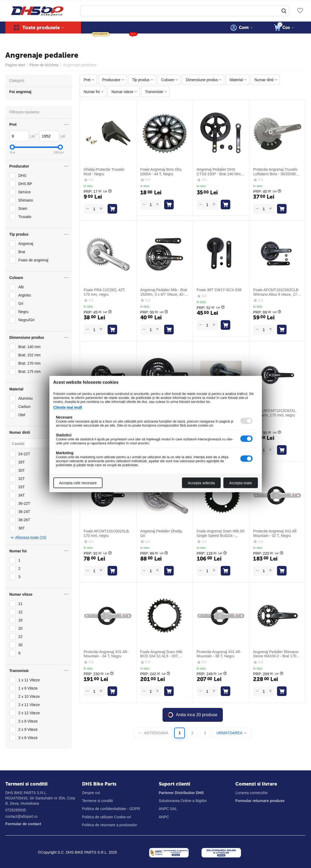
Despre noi (91, 793)
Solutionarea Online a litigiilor (183, 801)
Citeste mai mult (68, 407)
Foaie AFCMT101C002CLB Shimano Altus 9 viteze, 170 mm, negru (276, 292)
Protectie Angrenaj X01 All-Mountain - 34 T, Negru (106, 654)
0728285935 (16, 810)
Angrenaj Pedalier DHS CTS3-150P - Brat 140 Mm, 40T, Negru (219, 172)
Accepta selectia (201, 483)
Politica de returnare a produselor (110, 825)
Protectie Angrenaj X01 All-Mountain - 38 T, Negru (219, 654)
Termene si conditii (97, 801)
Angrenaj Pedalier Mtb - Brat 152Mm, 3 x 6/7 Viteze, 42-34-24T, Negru (164, 292)
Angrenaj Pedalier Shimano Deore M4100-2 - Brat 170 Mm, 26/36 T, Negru (276, 654)
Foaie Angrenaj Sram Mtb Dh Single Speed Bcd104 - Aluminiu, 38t (221, 533)
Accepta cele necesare (78, 483)
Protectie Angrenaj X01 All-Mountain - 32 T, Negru (275, 533)
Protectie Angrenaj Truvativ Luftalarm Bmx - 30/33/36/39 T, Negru (277, 172)
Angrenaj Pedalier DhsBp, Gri (162, 533)
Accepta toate (241, 483)
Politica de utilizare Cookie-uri (106, 817)
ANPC (164, 817)
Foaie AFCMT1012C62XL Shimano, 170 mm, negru (274, 413)
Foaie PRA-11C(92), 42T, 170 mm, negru (105, 292)
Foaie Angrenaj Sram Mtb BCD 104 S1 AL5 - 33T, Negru (161, 654)
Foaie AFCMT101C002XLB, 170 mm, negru (107, 533)
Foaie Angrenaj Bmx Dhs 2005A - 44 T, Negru (161, 172)
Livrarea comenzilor (252, 793)
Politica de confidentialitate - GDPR (111, 809)
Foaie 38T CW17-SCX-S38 (219, 290)
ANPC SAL (168, 809)
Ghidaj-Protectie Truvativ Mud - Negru (104, 172)
